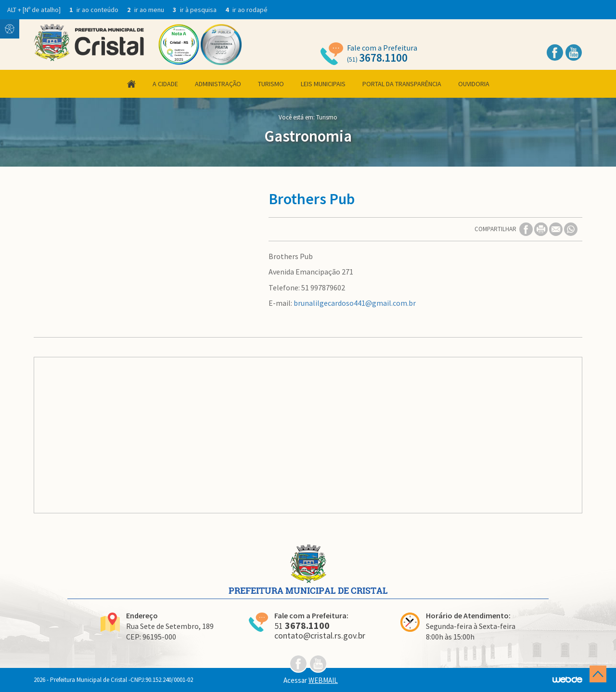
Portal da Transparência (402, 84)
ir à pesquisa (195, 10)
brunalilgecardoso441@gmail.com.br (355, 303)
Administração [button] (218, 84)
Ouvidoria (474, 84)
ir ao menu (146, 10)
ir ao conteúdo (95, 10)
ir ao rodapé (246, 10)
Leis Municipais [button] (323, 84)
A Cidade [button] (165, 84)
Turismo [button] (271, 84)
